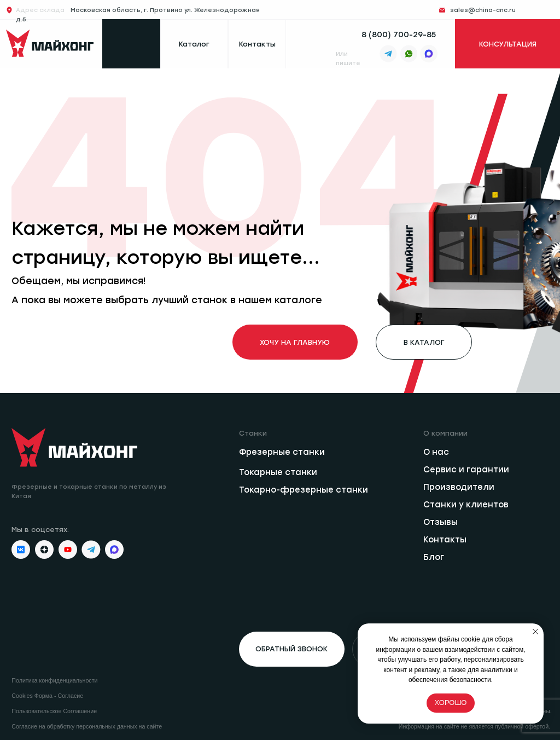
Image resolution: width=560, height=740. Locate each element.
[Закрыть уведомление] (535, 632)
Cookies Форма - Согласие (47, 696)
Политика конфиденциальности (54, 680)
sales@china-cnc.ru (483, 10)
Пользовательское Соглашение (54, 711)
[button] (291, 649)
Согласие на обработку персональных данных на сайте (87, 726)
